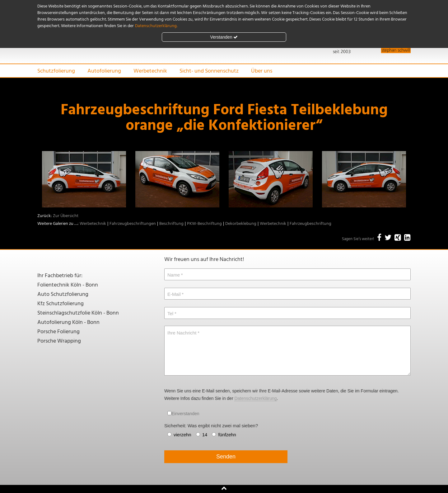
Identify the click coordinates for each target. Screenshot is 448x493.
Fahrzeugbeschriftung (310, 224)
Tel (170, 313)
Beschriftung (171, 224)
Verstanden (224, 37)
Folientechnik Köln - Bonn (68, 285)
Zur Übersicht (66, 216)
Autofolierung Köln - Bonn (68, 322)
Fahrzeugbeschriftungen (133, 224)
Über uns (262, 71)
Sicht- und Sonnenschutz (209, 71)
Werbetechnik (150, 71)
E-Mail (174, 294)
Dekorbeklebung (241, 224)
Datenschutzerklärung (255, 398)
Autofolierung (104, 71)
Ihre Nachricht (182, 333)
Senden (226, 457)
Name (174, 275)
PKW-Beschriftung (204, 224)
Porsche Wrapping (59, 341)
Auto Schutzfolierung (63, 294)
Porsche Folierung (58, 332)
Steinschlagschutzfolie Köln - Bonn (78, 313)
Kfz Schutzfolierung (61, 304)
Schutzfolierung (56, 71)
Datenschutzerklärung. (156, 26)
